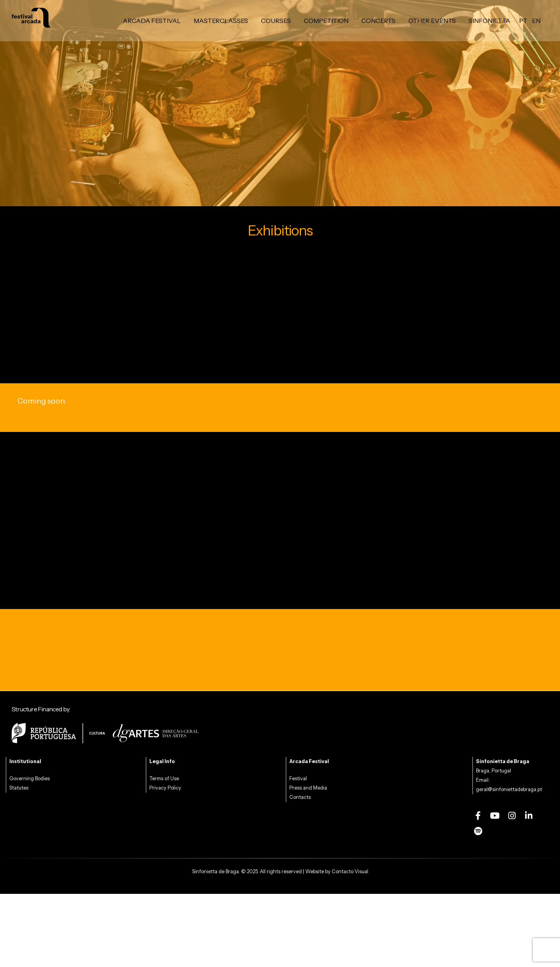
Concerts (378, 21)
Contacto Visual (350, 871)
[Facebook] (478, 816)
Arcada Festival (152, 21)
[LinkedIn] (529, 816)
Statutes (19, 788)
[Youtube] (495, 816)
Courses (276, 21)
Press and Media (308, 788)
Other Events (432, 21)
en (536, 21)
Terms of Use (164, 778)
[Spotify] (478, 831)
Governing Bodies (30, 778)
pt (523, 21)
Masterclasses (221, 21)
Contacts (300, 797)
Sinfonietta (489, 21)
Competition (326, 21)
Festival (298, 778)
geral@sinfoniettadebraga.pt (509, 789)
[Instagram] (512, 816)
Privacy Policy (165, 788)
